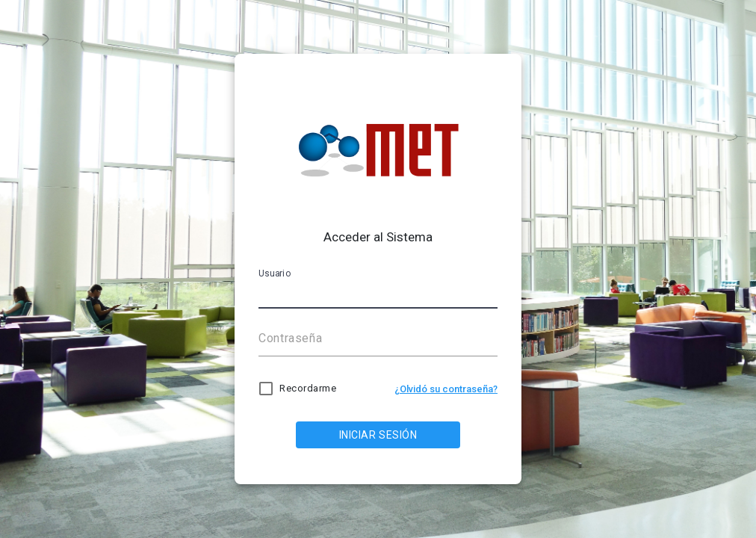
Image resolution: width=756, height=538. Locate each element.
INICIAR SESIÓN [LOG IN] (378, 435)
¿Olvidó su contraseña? (446, 389)
